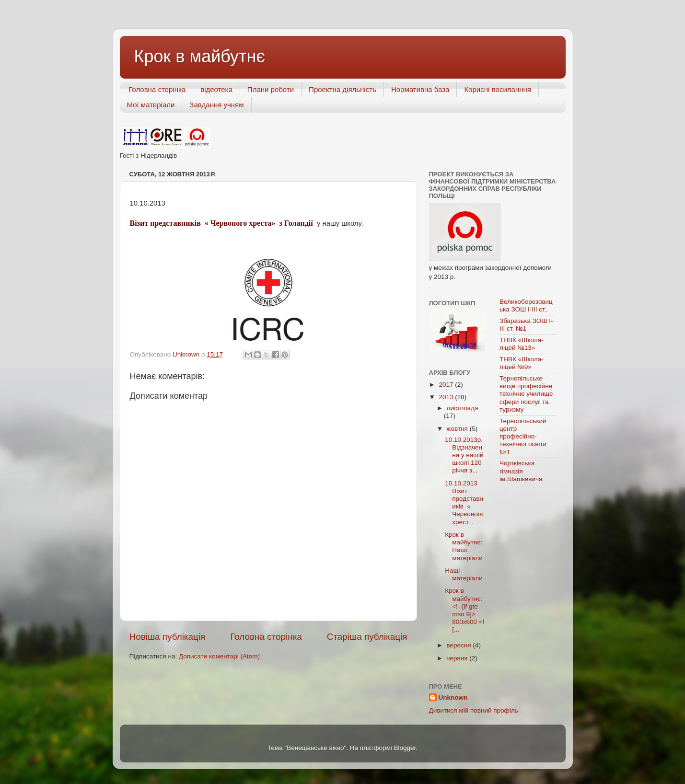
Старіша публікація (367, 637)
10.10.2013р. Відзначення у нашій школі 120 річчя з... (464, 455)
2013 (447, 397)
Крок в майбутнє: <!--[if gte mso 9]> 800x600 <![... (464, 610)
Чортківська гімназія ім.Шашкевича (521, 471)
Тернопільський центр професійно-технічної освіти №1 (523, 437)
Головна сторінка (157, 89)
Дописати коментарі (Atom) (219, 656)
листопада (463, 408)
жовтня (458, 429)
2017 (447, 385)
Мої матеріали (151, 105)
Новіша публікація (168, 637)
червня (458, 658)
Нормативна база (420, 89)
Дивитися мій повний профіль (474, 710)
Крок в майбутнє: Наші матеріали (464, 546)
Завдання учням (216, 105)
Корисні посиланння (498, 89)
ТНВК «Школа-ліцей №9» (522, 363)
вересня (460, 645)
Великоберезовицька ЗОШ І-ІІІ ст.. (526, 306)
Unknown (453, 698)
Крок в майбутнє (200, 56)
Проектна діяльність (342, 89)
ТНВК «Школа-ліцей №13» (522, 344)
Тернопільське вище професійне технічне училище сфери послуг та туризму (526, 394)
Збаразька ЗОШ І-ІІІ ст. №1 (526, 325)
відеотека (216, 89)
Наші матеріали (464, 574)
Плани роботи (271, 89)
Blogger (405, 748)
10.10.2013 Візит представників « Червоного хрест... (464, 503)
